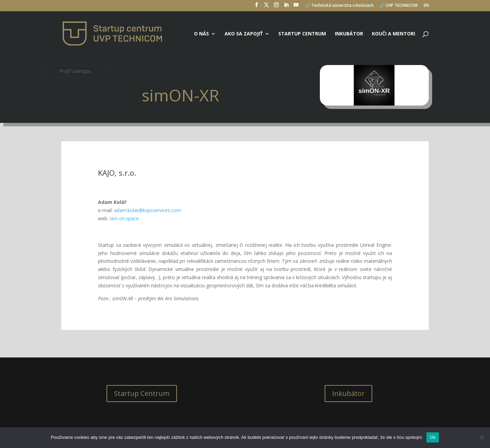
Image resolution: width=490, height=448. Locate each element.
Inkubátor (349, 34)
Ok (433, 437)
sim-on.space (124, 218)
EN (426, 6)
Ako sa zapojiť (244, 34)
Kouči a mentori (394, 34)
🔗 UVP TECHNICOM (399, 6)
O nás (201, 34)
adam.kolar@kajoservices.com (148, 210)
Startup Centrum (142, 393)
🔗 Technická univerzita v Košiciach (339, 6)
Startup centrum (302, 34)
